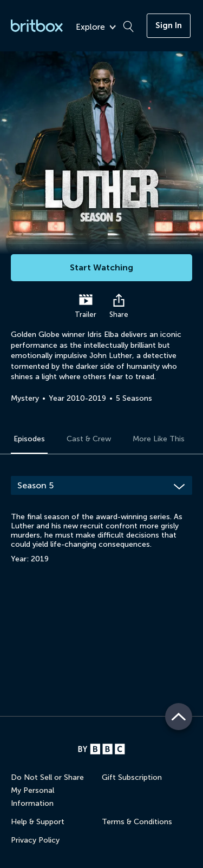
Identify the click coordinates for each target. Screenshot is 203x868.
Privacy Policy (35, 840)
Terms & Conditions (137, 822)
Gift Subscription (132, 777)
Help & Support (38, 822)
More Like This (159, 439)
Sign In (169, 25)
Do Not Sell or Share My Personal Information (47, 790)
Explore (96, 27)
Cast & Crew (89, 439)
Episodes (29, 439)
